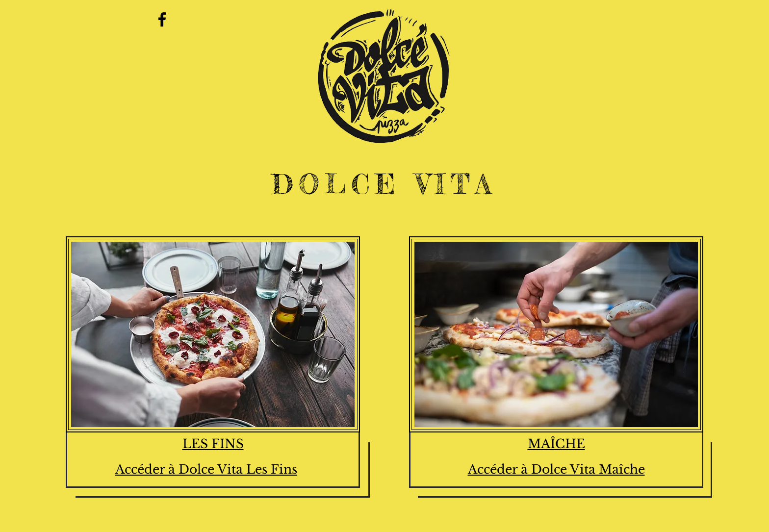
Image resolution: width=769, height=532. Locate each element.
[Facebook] (162, 19)
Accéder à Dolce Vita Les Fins (206, 469)
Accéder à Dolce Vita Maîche (556, 469)
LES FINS (213, 444)
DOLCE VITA (384, 184)
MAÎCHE (556, 444)
